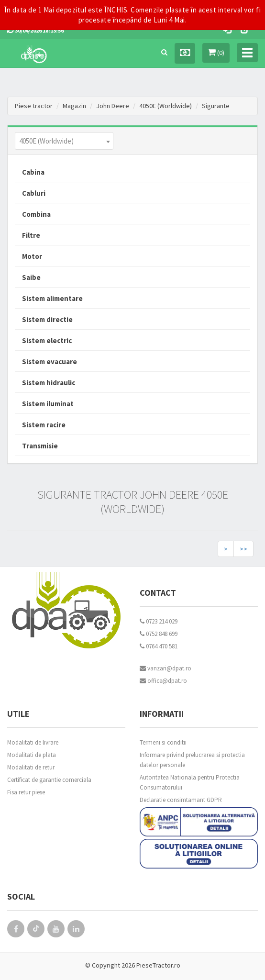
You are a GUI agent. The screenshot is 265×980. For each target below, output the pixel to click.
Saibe (31, 277)
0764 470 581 (159, 646)
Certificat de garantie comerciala (49, 780)
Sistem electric (47, 340)
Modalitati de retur (31, 767)
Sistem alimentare (52, 298)
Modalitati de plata (32, 755)
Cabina (33, 172)
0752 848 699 (159, 634)
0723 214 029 (159, 621)
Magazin (74, 106)
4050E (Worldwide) (166, 106)
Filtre (31, 235)
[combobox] (64, 141)
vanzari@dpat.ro (166, 668)
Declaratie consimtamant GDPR (181, 800)
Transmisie (40, 446)
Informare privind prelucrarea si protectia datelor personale (192, 760)
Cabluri (34, 193)
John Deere (113, 106)
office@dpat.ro (163, 681)
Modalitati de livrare (33, 742)
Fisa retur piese (26, 792)
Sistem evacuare (50, 362)
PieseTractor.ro (158, 965)
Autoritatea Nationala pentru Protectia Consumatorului (190, 782)
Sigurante (216, 106)
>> (243, 549)
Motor (32, 256)
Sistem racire (44, 425)
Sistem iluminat (48, 404)
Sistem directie (47, 319)
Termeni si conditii (163, 742)
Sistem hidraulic (49, 383)
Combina (36, 214)
